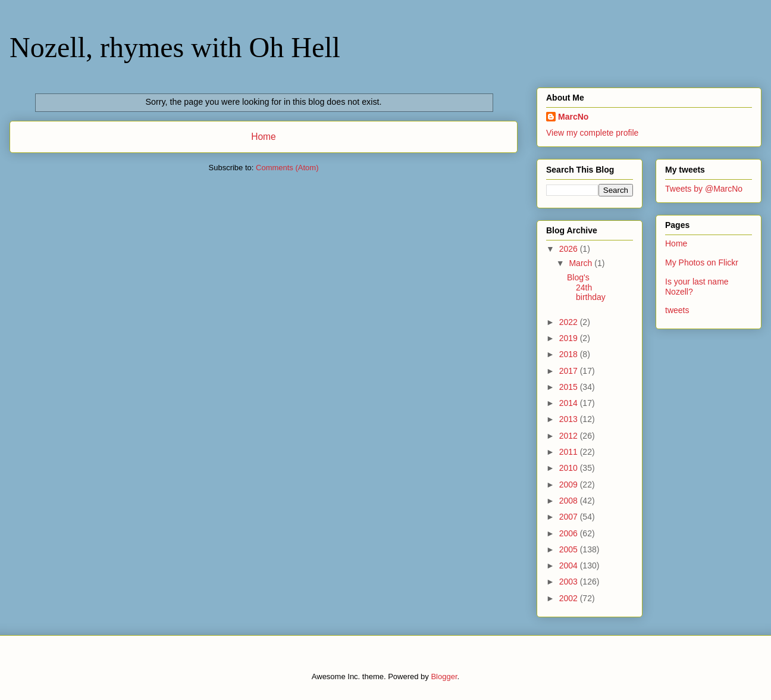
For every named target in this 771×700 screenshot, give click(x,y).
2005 (570, 549)
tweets (677, 310)
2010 (570, 468)
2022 (570, 322)
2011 (570, 452)
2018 (570, 354)
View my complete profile (592, 133)
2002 (570, 598)
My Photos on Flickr (702, 262)
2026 (570, 249)
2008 (570, 501)
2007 (570, 517)
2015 (570, 387)
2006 (570, 533)
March (582, 263)
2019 (570, 338)
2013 (570, 419)
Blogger (444, 676)
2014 (570, 403)
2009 (570, 485)
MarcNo (573, 117)
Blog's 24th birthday (586, 287)
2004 (570, 565)
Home (264, 137)
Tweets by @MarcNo (704, 189)
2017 (570, 371)
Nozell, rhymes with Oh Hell (175, 47)
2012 (570, 436)
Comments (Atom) (287, 168)
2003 (570, 582)
